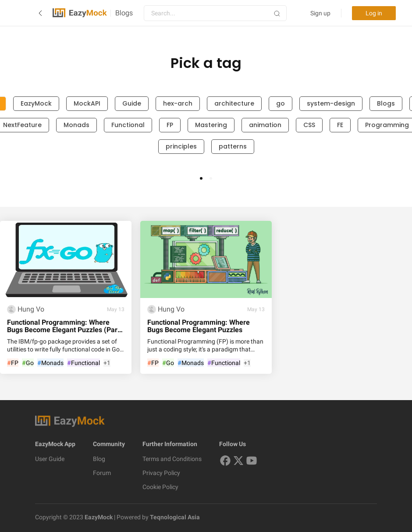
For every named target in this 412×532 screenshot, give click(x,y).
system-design (331, 103)
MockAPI (87, 103)
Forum (102, 473)
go (281, 103)
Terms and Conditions (172, 459)
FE (340, 125)
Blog (99, 459)
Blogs (124, 13)
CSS (309, 125)
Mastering (211, 125)
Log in (374, 13)
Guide (132, 103)
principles (181, 146)
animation (265, 125)
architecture (234, 103)
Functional (128, 125)
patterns (233, 146)
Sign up (320, 13)
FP (170, 125)
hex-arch (178, 103)
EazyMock (36, 103)
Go (28, 363)
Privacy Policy (161, 473)
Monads (76, 125)
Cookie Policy (160, 487)
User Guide (50, 459)
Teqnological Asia (174, 517)
